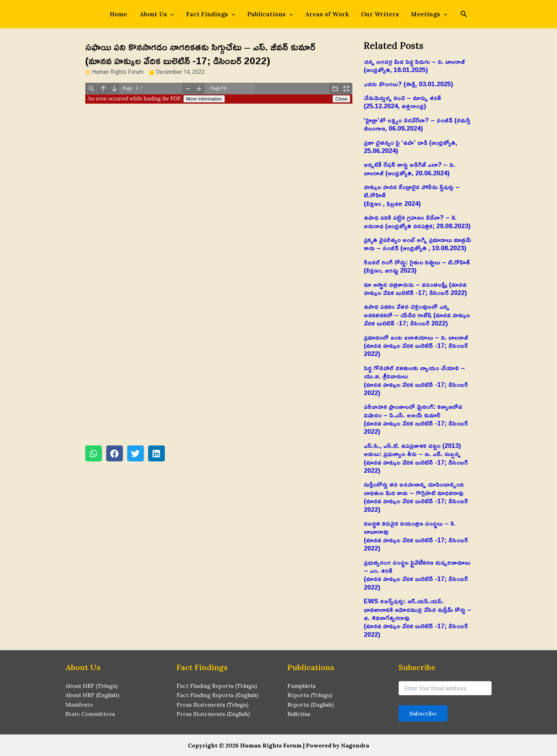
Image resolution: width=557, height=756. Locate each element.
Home (125, 14)
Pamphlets (302, 686)
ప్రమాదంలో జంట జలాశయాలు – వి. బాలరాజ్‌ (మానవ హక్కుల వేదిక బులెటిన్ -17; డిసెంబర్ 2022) (416, 346)
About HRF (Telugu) (91, 686)
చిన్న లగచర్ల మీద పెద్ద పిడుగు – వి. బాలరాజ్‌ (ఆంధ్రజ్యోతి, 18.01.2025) (414, 65)
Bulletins (299, 714)
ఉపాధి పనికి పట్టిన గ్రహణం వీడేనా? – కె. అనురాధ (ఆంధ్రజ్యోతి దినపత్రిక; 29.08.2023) (417, 221)
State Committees (90, 714)
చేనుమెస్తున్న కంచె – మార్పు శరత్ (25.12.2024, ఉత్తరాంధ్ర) (402, 102)
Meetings (423, 14)
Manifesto (79, 705)
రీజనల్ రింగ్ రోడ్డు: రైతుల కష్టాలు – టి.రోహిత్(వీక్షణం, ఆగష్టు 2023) (417, 266)
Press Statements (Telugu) (212, 705)
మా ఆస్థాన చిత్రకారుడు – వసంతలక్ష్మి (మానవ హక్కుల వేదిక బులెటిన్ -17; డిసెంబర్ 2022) (415, 288)
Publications (270, 14)
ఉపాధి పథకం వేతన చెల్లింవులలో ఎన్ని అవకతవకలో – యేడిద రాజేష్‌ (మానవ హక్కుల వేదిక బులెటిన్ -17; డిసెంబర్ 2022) (417, 315)
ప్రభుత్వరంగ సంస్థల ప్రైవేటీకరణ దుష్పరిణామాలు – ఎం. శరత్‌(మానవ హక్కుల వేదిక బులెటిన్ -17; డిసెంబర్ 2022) (417, 575)
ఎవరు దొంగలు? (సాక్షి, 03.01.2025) (409, 84)
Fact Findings (213, 14)
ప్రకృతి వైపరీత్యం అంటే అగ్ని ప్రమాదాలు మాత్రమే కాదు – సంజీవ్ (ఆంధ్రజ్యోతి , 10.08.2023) (417, 244)
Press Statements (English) (213, 714)
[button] (94, 453)
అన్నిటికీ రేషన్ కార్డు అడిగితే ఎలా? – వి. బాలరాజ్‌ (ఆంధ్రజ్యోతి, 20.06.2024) (409, 168)
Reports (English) (311, 705)
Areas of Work (325, 14)
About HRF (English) (92, 695)
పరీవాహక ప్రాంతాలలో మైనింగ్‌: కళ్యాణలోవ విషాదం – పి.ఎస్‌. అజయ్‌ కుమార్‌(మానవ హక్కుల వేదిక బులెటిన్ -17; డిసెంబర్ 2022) (416, 419)
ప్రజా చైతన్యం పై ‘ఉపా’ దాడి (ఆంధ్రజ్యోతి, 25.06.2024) (410, 146)
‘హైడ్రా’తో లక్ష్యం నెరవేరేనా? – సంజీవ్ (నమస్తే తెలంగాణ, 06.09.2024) (417, 124)
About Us (161, 14)
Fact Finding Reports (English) (218, 695)
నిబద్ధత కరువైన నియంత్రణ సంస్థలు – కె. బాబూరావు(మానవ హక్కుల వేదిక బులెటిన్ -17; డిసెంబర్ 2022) (416, 536)
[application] (175, 14)
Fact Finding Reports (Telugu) (217, 686)
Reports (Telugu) (310, 695)
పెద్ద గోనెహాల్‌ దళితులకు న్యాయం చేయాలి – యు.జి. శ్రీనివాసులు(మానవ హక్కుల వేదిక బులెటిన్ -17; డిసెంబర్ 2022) (416, 380)
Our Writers (376, 14)
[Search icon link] (456, 15)
